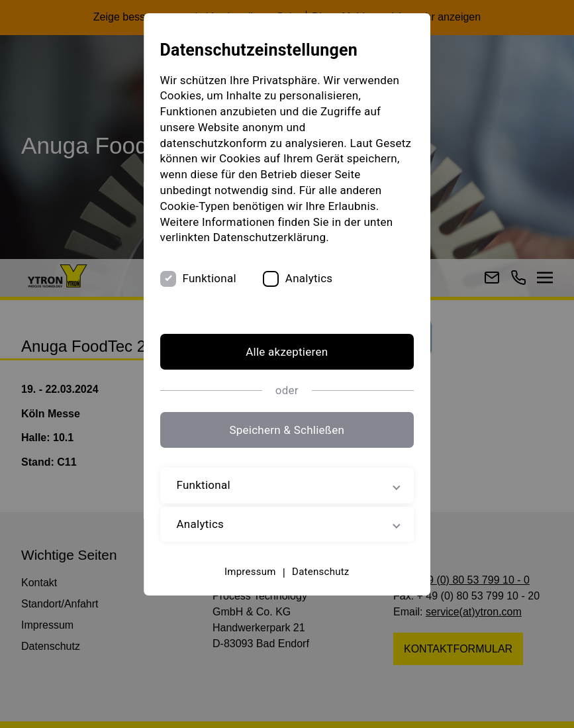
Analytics (309, 278)
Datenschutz (320, 572)
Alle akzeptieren (287, 352)
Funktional (210, 278)
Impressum (250, 572)
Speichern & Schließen (287, 430)
